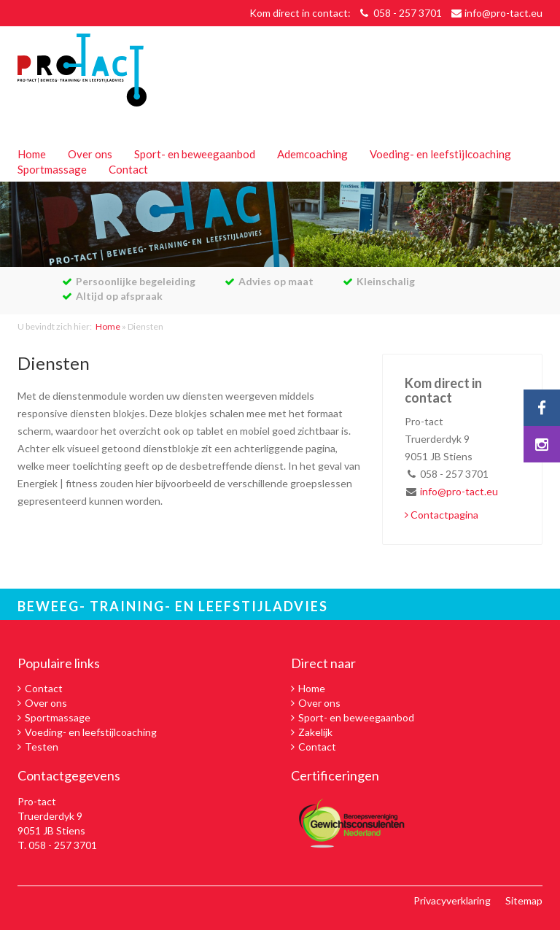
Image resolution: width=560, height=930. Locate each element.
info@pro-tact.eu (503, 13)
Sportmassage (52, 169)
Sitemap (524, 900)
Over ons (90, 154)
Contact (128, 169)
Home (32, 154)
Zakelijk (315, 732)
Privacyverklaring (452, 900)
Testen (42, 747)
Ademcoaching (312, 154)
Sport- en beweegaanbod (195, 154)
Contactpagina (442, 515)
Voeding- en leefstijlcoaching (440, 154)
